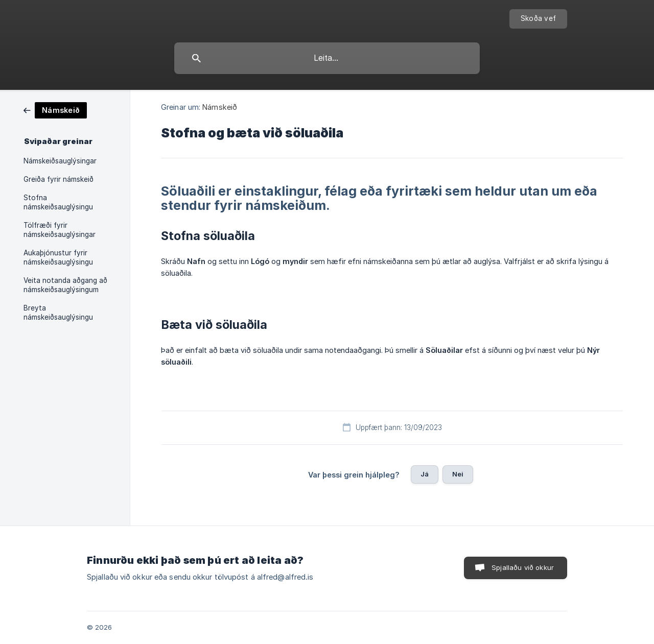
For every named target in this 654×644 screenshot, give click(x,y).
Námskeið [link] (220, 107)
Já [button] (425, 474)
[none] (538, 19)
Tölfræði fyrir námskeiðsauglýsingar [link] (60, 230)
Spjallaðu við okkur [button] (523, 567)
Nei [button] (458, 474)
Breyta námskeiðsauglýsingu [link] (58, 313)
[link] (55, 110)
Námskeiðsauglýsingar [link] (60, 161)
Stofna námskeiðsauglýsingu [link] (58, 202)
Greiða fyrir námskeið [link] (59, 179)
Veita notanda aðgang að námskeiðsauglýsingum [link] (65, 285)
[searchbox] (327, 58)
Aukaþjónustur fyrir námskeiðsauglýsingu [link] (58, 257)
